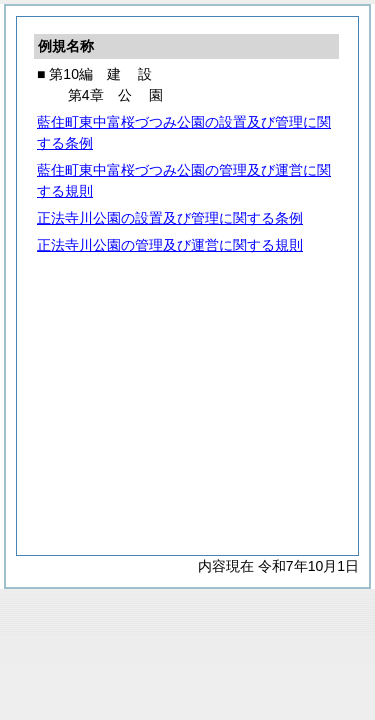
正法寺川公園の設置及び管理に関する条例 (170, 218)
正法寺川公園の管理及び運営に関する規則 (170, 245)
